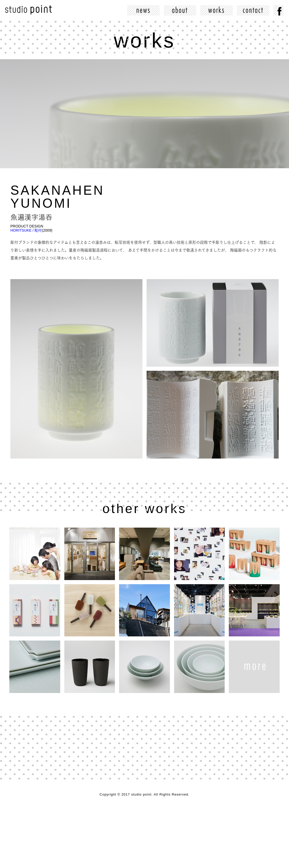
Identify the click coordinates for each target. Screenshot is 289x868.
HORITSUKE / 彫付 (26, 230)
